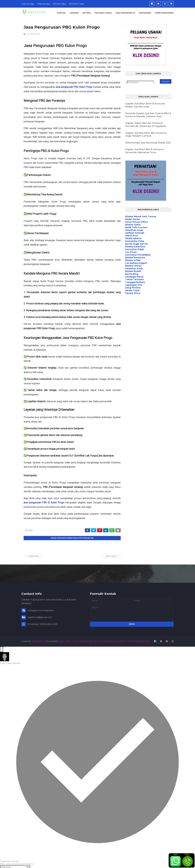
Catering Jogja (28, 4)
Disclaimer (115, 641)
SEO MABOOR (33, 34)
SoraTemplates (38, 641)
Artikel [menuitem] (87, 13)
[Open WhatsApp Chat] (2, 649)
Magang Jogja (44, 4)
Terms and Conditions (130, 641)
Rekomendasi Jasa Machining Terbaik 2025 (148, 143)
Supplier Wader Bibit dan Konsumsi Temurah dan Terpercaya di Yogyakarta (146, 125)
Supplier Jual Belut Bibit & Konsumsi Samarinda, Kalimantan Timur (144, 151)
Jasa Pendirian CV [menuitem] (125, 13)
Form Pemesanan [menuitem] (164, 13)
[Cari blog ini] (140, 82)
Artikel (29, 530)
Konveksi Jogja (59, 4)
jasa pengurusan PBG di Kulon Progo (44, 503)
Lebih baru (34, 556)
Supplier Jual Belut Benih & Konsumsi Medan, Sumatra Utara (145, 105)
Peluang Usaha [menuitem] (103, 13)
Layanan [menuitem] (74, 13)
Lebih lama (111, 556)
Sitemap (145, 641)
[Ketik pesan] (13, 866)
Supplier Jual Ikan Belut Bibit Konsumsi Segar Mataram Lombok (146, 134)
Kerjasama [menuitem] (145, 13)
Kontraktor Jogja (76, 4)
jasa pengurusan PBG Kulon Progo (74, 87)
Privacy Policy (103, 641)
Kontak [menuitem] (61, 13)
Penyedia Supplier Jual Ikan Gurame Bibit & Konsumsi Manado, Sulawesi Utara (148, 115)
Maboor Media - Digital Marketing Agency (77, 641)
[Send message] (29, 866)
